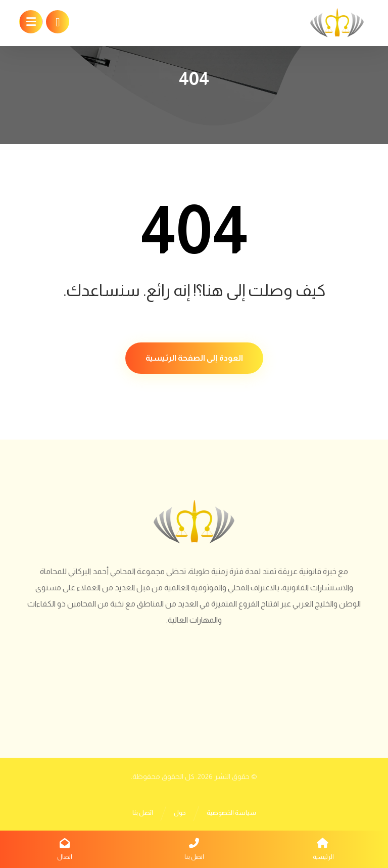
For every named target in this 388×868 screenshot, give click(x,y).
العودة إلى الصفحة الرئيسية (194, 358)
